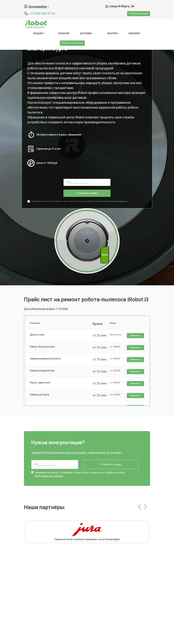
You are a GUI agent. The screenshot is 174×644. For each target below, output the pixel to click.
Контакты (134, 33)
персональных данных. (116, 201)
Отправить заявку (87, 193)
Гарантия (64, 33)
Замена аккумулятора (43, 373)
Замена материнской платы (46, 361)
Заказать (135, 336)
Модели (38, 33)
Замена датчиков (40, 399)
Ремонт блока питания (43, 348)
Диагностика (37, 336)
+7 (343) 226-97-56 (42, 14)
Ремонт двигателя (40, 386)
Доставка (86, 33)
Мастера (113, 33)
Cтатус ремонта (139, 14)
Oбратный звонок (72, 43)
